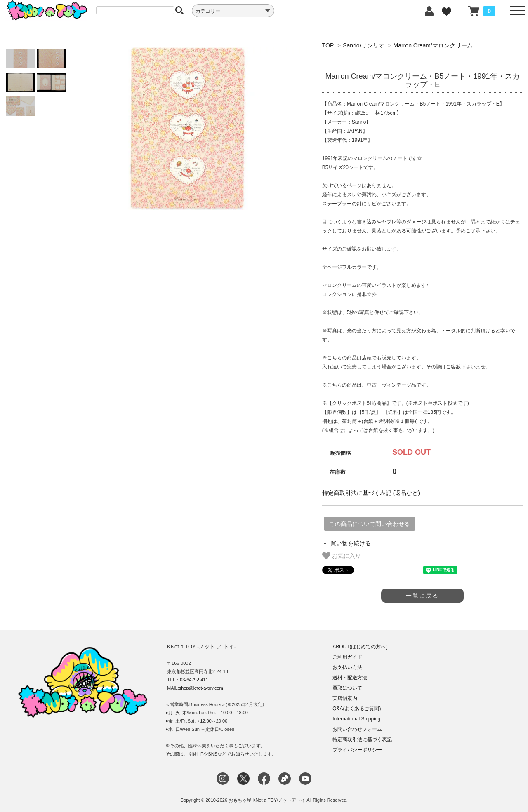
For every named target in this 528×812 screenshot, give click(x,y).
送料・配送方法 (350, 678)
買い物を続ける (351, 543)
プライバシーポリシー (357, 750)
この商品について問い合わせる (370, 524)
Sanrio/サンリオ (363, 45)
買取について (347, 688)
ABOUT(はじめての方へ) (360, 647)
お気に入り (342, 556)
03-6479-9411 (194, 680)
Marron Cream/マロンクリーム (433, 45)
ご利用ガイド (347, 657)
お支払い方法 (347, 667)
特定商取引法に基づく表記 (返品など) (371, 493)
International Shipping (356, 719)
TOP (328, 45)
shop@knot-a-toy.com (201, 688)
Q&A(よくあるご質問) (357, 709)
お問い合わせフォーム (357, 729)
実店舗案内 (345, 698)
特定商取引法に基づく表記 (362, 739)
